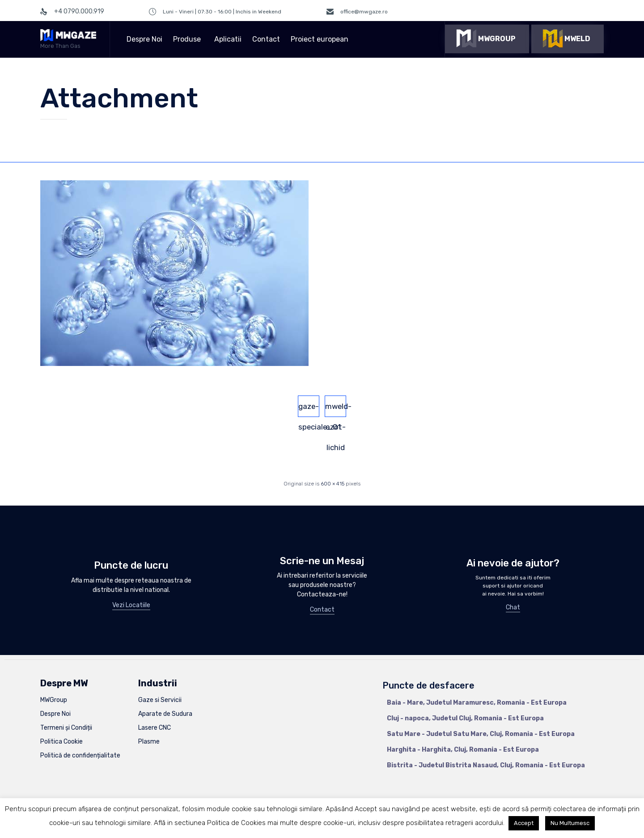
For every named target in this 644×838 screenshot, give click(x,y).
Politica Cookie (61, 742)
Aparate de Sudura (165, 714)
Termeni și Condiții (66, 728)
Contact (266, 39)
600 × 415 (333, 484)
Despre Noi (144, 39)
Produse (188, 39)
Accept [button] (524, 823)
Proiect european (321, 39)
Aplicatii (228, 39)
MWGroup (54, 700)
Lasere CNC (155, 728)
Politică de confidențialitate (80, 755)
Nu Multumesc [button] (570, 823)
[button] (487, 39)
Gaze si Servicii (160, 700)
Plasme (149, 742)
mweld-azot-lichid (336, 409)
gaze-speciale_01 (309, 409)
